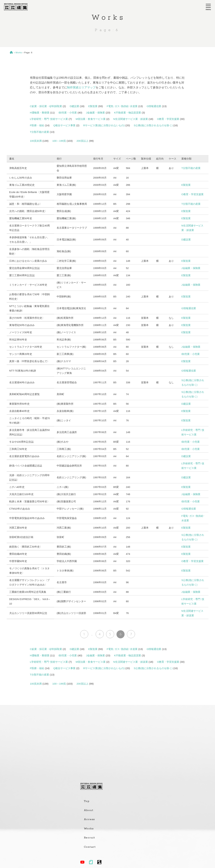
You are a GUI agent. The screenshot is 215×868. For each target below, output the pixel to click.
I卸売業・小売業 (68, 113)
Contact (90, 847)
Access (90, 819)
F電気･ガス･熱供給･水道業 (122, 106)
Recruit (90, 838)
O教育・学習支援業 (168, 119)
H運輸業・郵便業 (40, 113)
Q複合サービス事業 (64, 125)
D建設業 (74, 106)
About (89, 810)
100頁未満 (36, 141)
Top (87, 801)
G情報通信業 (154, 106)
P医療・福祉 (37, 125)
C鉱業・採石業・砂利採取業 (46, 106)
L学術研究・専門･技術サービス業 (49, 119)
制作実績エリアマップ (81, 88)
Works (19, 53)
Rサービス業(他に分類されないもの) (104, 125)
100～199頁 (59, 141)
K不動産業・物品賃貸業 (128, 113)
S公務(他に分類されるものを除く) (153, 125)
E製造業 (93, 106)
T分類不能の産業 (40, 132)
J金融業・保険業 (96, 113)
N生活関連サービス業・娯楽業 (131, 119)
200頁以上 (82, 141)
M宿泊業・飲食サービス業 (91, 119)
